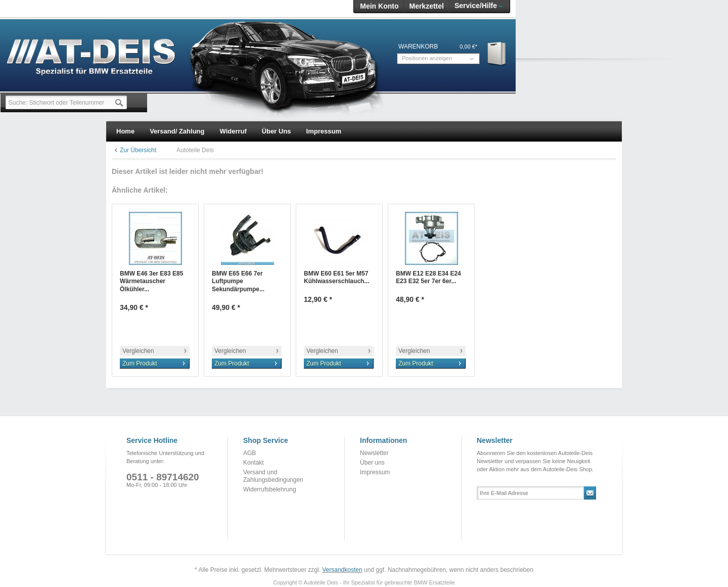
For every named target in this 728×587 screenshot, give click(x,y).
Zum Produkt (140, 364)
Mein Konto (379, 6)
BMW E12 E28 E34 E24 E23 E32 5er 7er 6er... (428, 278)
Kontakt (254, 463)
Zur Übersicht (138, 150)
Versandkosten (342, 570)
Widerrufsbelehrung (270, 489)
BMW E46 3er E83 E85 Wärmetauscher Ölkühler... (151, 281)
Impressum (375, 472)
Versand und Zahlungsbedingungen (273, 476)
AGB (249, 453)
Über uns (372, 463)
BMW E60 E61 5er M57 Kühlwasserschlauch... (336, 278)
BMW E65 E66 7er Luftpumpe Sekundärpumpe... (238, 281)
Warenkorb (497, 53)
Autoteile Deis (195, 150)
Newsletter (374, 453)
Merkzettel (426, 6)
